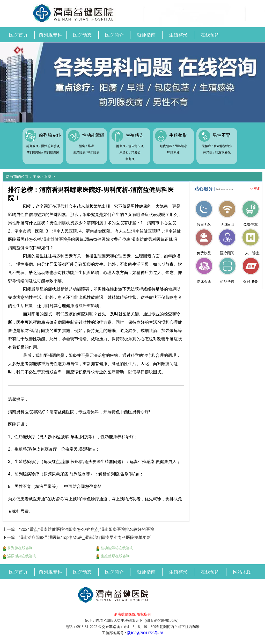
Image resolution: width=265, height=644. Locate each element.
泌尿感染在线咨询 (19, 556)
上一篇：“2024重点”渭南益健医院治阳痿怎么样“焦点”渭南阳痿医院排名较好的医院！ (80, 529)
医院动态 (82, 35)
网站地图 (242, 572)
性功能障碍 (93, 135)
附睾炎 (121, 146)
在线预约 (210, 35)
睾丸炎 (130, 159)
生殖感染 (135, 135)
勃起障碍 (93, 153)
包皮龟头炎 (136, 146)
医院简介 (114, 35)
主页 (36, 176)
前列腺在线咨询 (18, 548)
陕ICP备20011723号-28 (145, 633)
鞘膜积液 (173, 153)
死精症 (208, 153)
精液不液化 (223, 153)
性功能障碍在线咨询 (115, 548)
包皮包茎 (166, 146)
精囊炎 (136, 153)
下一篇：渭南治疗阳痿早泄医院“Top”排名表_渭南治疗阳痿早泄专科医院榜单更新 (77, 537)
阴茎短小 (181, 146)
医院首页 (18, 35)
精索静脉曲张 (223, 146)
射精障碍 (79, 153)
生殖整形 (178, 35)
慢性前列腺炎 (50, 146)
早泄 (91, 146)
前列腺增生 (34, 153)
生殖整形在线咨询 (113, 556)
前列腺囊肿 (51, 153)
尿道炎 (124, 153)
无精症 (206, 146)
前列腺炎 (32, 146)
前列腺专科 (50, 35)
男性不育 (222, 135)
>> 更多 (255, 189)
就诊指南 (146, 35)
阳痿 (82, 146)
